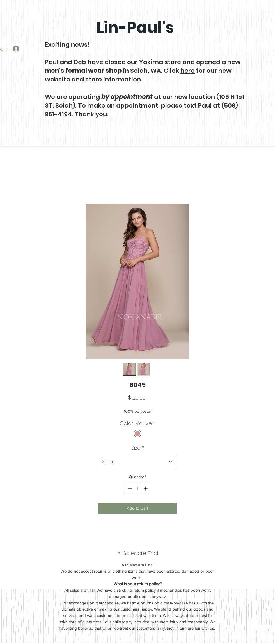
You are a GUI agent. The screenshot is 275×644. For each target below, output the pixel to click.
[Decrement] (129, 488)
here (188, 71)
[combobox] (137, 462)
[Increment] (146, 488)
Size (138, 448)
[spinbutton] (138, 488)
